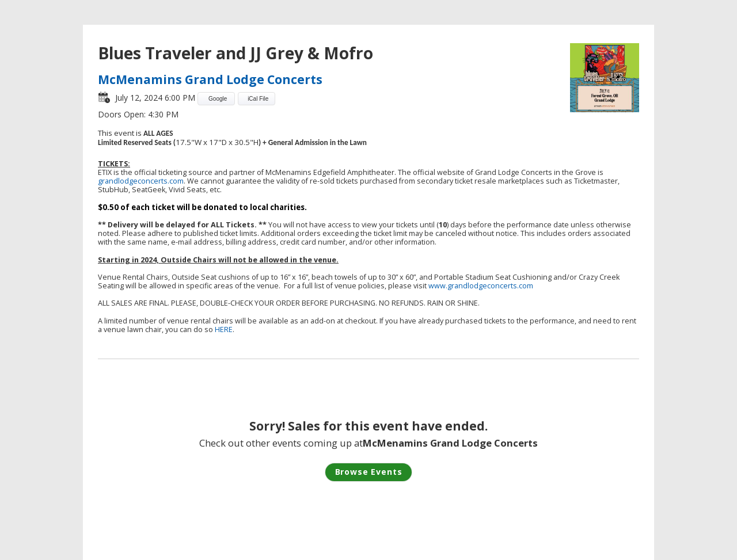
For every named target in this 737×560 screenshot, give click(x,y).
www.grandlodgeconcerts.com (481, 286)
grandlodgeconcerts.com (141, 181)
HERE (224, 329)
